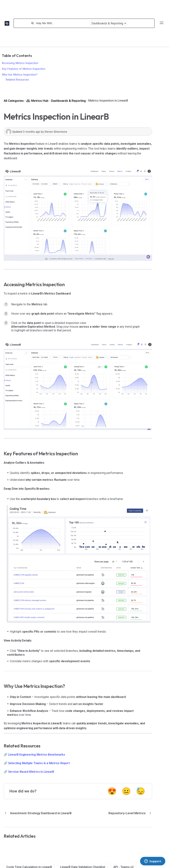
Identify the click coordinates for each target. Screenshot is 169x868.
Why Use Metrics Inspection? (20, 75)
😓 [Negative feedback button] (141, 791)
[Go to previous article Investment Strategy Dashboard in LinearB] (39, 813)
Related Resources (17, 80)
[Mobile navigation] (162, 23)
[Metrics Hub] (37, 101)
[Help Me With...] (62, 23)
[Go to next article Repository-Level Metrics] (129, 813)
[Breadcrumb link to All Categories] (14, 101)
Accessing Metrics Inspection (20, 63)
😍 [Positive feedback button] (112, 791)
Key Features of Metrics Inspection (24, 69)
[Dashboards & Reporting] (68, 101)
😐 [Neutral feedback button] (126, 791)
